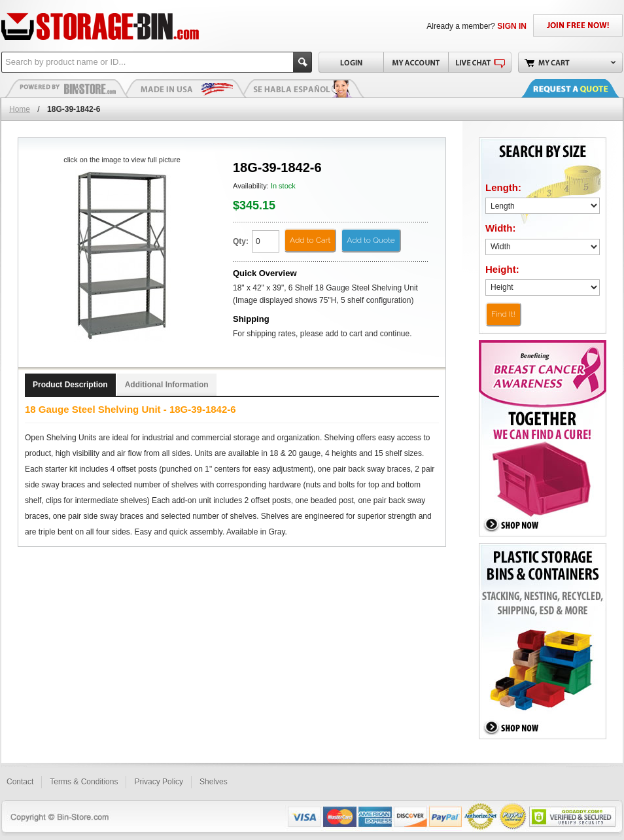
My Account (416, 62)
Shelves (214, 782)
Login (351, 62)
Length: (503, 187)
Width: (501, 228)
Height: (502, 269)
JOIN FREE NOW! (578, 26)
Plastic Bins (67, 88)
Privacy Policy (159, 782)
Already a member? (477, 26)
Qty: (241, 241)
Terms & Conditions (84, 782)
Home (20, 109)
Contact (20, 782)
